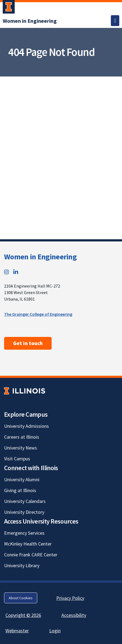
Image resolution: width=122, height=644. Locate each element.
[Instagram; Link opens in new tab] (7, 272)
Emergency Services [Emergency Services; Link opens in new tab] (24, 533)
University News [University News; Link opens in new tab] (21, 448)
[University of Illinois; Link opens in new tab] (25, 391)
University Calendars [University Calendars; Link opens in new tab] (25, 501)
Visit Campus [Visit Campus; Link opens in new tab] (17, 459)
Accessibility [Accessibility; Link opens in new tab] (74, 615)
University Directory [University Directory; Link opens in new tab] (24, 512)
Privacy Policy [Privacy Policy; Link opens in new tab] (70, 598)
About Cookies (21, 598)
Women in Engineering (40, 257)
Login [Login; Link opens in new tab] (55, 631)
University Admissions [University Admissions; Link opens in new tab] (26, 426)
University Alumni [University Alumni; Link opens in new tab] (22, 479)
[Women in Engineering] (30, 21)
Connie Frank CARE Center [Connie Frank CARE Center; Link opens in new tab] (31, 555)
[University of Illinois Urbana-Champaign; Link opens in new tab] (9, 8)
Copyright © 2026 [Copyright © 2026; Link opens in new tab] (23, 615)
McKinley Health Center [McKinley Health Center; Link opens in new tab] (28, 544)
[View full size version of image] (117, 82)
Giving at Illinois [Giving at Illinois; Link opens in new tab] (20, 490)
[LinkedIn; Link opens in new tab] (16, 272)
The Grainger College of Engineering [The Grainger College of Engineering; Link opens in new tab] (38, 314)
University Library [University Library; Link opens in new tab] (22, 565)
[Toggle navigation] (115, 21)
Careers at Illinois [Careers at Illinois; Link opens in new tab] (22, 437)
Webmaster (17, 631)
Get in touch (28, 343)
